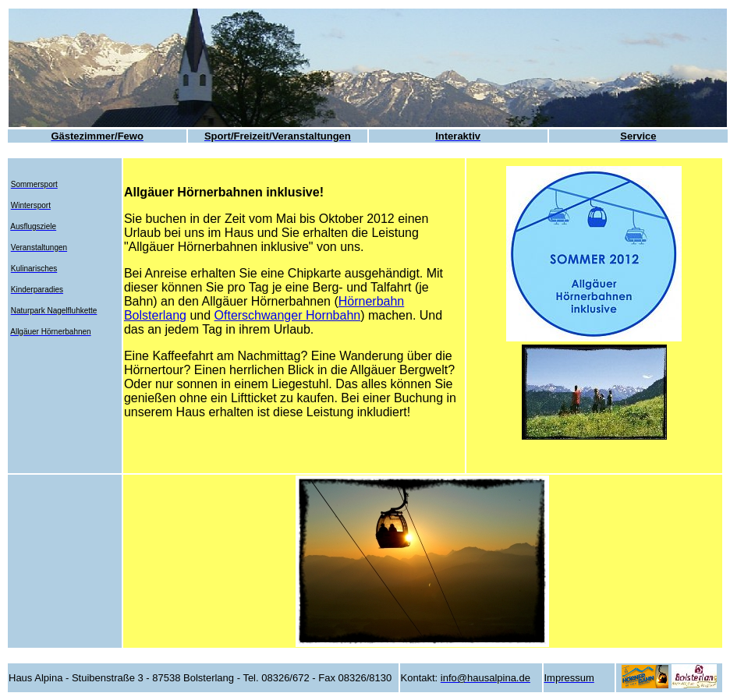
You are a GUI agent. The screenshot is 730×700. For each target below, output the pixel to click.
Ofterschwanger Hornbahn (288, 315)
